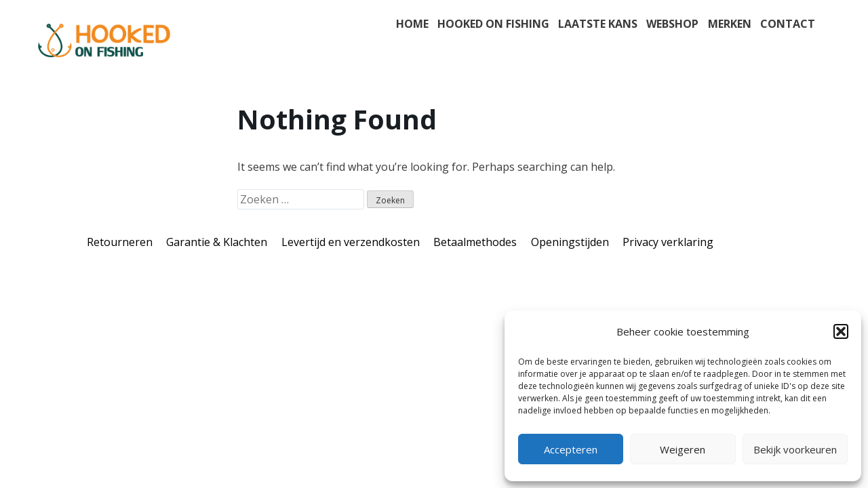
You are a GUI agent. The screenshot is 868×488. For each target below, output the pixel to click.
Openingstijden (570, 242)
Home (412, 24)
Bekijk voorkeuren (795, 449)
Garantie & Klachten (217, 242)
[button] (841, 331)
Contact (788, 24)
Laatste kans (598, 24)
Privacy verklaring (668, 242)
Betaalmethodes (475, 242)
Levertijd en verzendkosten (351, 242)
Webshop (672, 24)
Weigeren (683, 449)
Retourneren (120, 242)
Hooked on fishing (493, 24)
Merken (730, 24)
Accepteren (571, 449)
